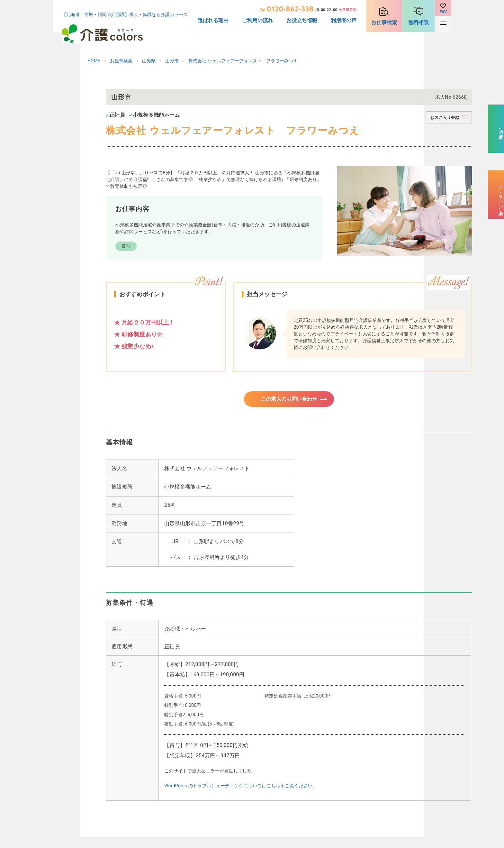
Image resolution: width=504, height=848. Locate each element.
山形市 (172, 61)
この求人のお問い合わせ (289, 401)
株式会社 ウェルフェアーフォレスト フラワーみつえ (243, 61)
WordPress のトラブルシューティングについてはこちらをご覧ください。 (241, 789)
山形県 (149, 61)
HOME (94, 61)
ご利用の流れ (257, 20)
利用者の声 (344, 20)
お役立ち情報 (302, 20)
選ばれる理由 (213, 20)
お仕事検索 (384, 22)
